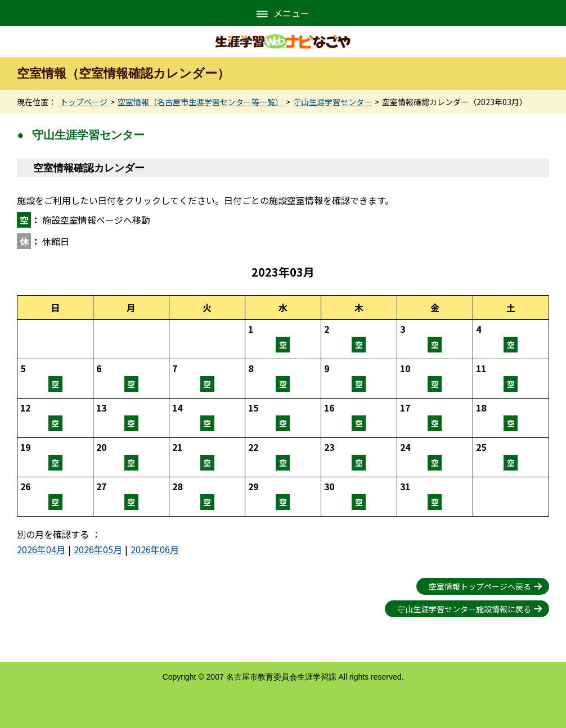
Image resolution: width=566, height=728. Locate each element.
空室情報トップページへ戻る (480, 586)
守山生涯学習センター (333, 102)
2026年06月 (155, 549)
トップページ (84, 102)
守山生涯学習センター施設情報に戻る (464, 609)
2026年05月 (98, 549)
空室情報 (283, 339)
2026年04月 (41, 549)
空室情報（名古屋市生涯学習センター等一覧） (200, 102)
